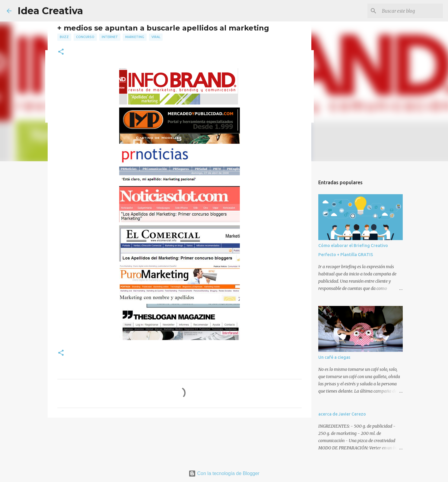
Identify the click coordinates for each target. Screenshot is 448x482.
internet (110, 37)
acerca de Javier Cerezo (342, 414)
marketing (135, 37)
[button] (61, 52)
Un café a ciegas (334, 357)
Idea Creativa (50, 11)
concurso (85, 37)
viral (156, 37)
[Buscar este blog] (411, 11)
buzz (64, 37)
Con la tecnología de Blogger (224, 473)
